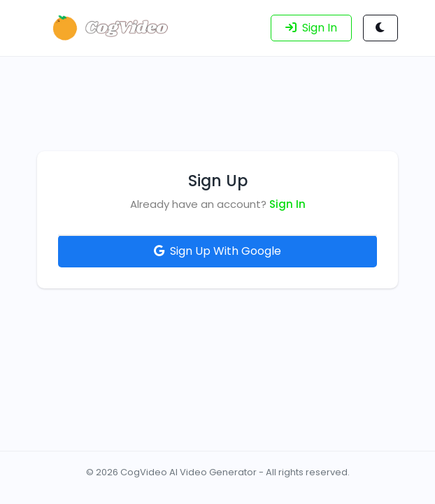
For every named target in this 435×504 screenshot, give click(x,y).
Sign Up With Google (217, 251)
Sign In (287, 204)
